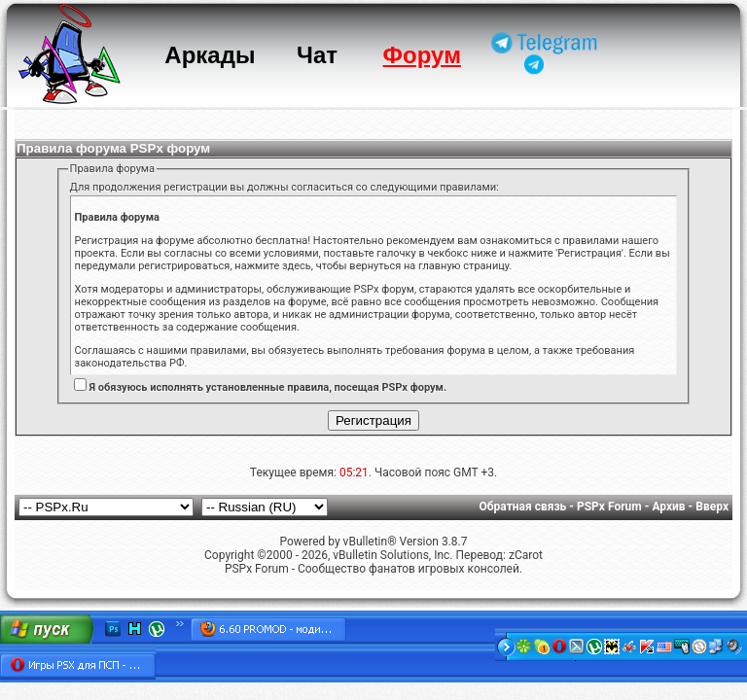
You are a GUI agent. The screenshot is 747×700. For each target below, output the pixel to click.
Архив (668, 507)
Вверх (712, 507)
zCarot (526, 555)
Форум (422, 55)
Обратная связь (523, 507)
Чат (317, 55)
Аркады (210, 55)
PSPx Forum (609, 507)
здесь (297, 266)
